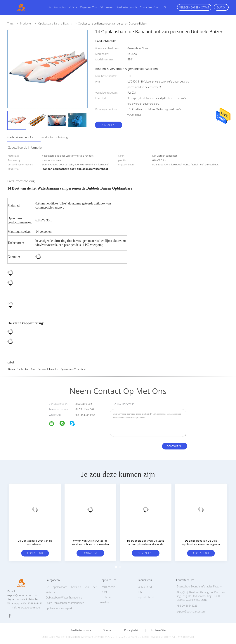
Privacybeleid (132, 630)
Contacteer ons (149, 7)
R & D (141, 592)
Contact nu (109, 125)
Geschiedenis (107, 587)
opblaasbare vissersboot (73, 369)
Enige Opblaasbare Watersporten (65, 603)
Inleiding (104, 602)
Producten (60, 7)
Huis (48, 7)
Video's (73, 7)
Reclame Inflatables (48, 369)
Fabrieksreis (107, 7)
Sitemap (108, 630)
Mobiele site (158, 630)
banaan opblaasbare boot (22, 369)
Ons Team (105, 597)
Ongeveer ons (88, 7)
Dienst (103, 592)
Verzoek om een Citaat (194, 7)
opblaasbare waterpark (59, 608)
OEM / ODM (145, 587)
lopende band (146, 597)
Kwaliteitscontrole (127, 7)
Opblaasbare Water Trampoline (64, 597)
